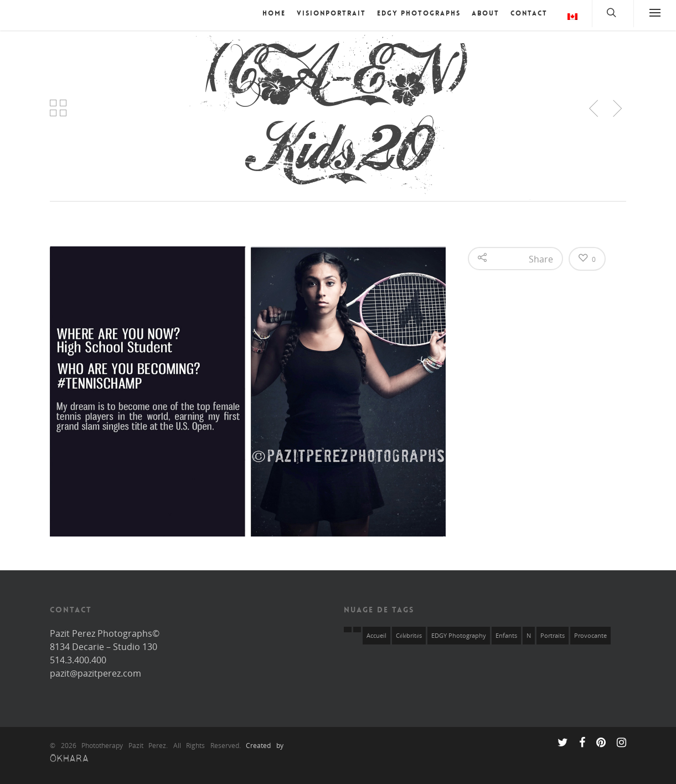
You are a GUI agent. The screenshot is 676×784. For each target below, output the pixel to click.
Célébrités (409, 636)
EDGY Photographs (419, 13)
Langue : (572, 17)
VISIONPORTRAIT (331, 13)
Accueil (376, 636)
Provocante (590, 636)
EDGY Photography (459, 636)
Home (274, 13)
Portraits (553, 636)
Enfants (506, 636)
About (486, 13)
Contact (529, 13)
